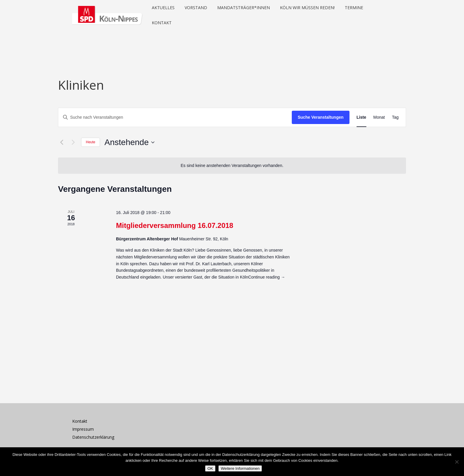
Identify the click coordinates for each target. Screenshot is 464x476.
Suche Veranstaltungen (321, 117)
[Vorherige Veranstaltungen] (62, 142)
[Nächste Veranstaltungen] (73, 142)
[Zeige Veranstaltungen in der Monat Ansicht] (379, 117)
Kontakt (80, 421)
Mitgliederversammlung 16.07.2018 (175, 225)
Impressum (83, 429)
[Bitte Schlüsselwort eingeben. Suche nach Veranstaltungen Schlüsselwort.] (175, 117)
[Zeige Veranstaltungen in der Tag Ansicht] (395, 117)
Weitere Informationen (240, 468)
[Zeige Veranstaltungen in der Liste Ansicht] (361, 117)
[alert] (232, 166)
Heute (91, 142)
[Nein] (457, 462)
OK (210, 468)
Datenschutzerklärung (93, 437)
